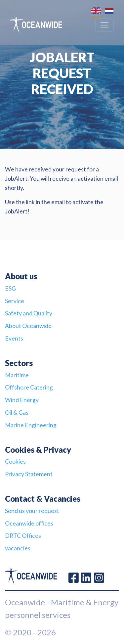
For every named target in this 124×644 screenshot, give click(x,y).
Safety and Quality (29, 313)
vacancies (18, 548)
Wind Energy (22, 400)
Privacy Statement (29, 474)
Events (14, 338)
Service (15, 301)
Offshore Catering (29, 387)
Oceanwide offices (29, 523)
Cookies (15, 461)
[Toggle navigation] (104, 25)
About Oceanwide (28, 326)
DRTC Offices (23, 536)
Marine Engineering (31, 425)
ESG (10, 288)
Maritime (17, 375)
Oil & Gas (17, 413)
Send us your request (32, 511)
